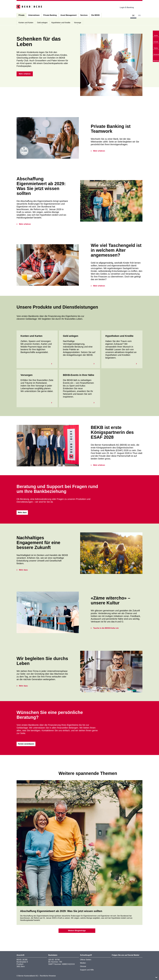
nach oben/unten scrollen (156, 977)
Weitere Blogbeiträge (77, 931)
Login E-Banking (128, 7)
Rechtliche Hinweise (48, 976)
